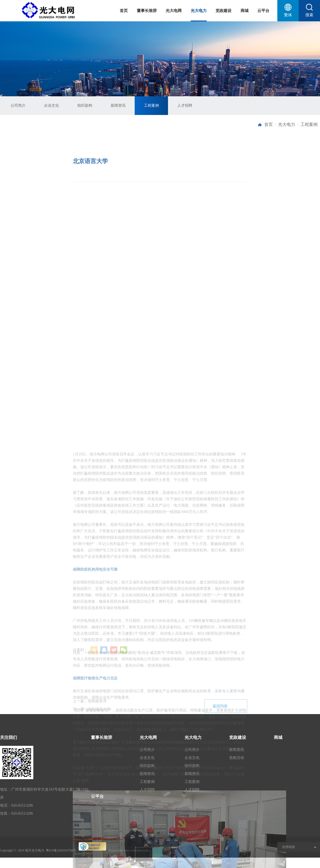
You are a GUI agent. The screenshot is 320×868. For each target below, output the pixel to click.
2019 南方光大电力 (31, 850)
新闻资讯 (118, 105)
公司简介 (18, 105)
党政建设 (223, 11)
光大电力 (199, 11)
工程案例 (151, 105)
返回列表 (226, 715)
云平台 (263, 11)
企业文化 (51, 105)
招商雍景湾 (97, 710)
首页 (124, 11)
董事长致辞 (147, 11)
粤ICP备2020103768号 (61, 850)
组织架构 (85, 105)
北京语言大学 (99, 718)
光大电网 (174, 11)
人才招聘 (185, 105)
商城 (245, 11)
